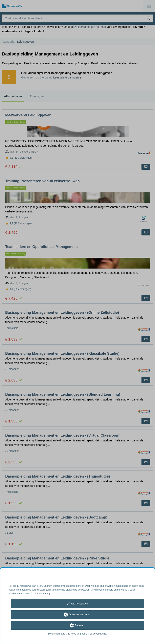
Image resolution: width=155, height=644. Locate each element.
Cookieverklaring (97, 634)
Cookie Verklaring (40, 594)
